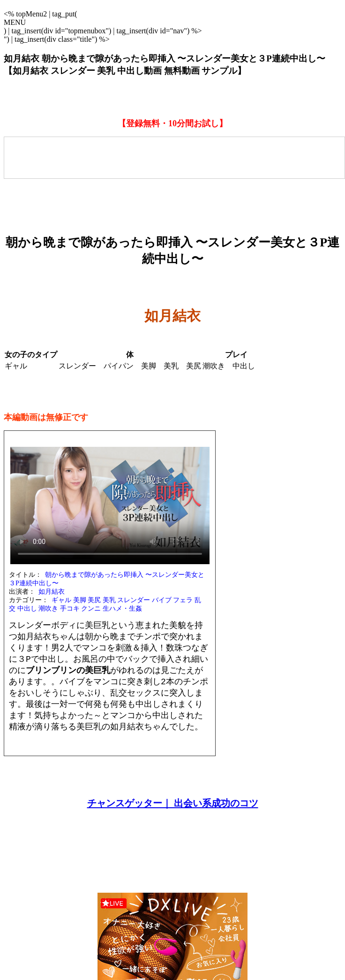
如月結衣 (52, 592)
